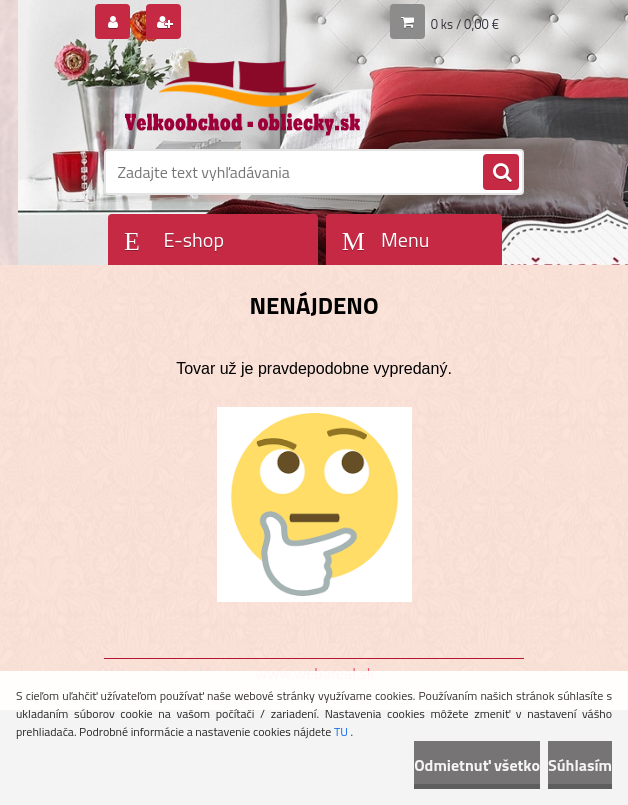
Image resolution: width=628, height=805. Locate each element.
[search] (501, 173)
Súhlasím (580, 765)
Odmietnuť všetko (477, 765)
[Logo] (241, 97)
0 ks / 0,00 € (465, 24)
